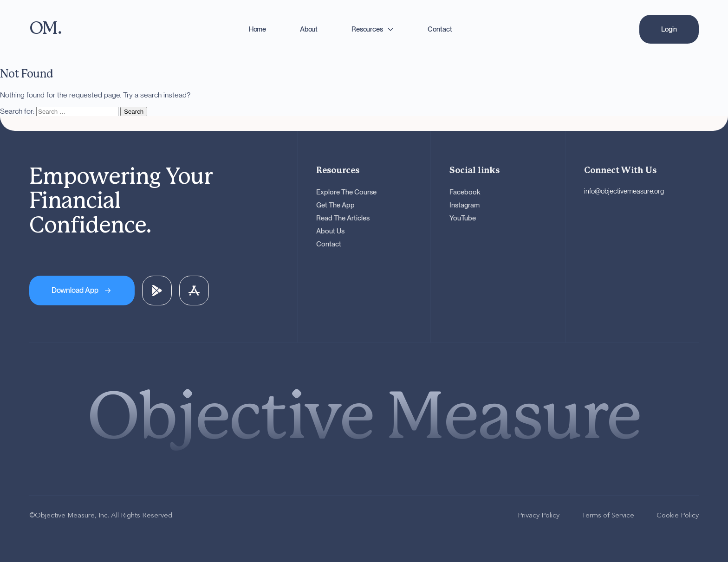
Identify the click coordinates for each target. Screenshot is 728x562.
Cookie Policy (678, 515)
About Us (330, 231)
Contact (440, 29)
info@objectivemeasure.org (624, 191)
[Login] (669, 29)
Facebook (465, 192)
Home (257, 29)
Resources (367, 29)
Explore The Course (346, 192)
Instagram (465, 205)
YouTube (463, 218)
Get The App (335, 205)
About (309, 29)
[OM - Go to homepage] (45, 29)
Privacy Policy (539, 515)
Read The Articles (343, 218)
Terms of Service (608, 515)
